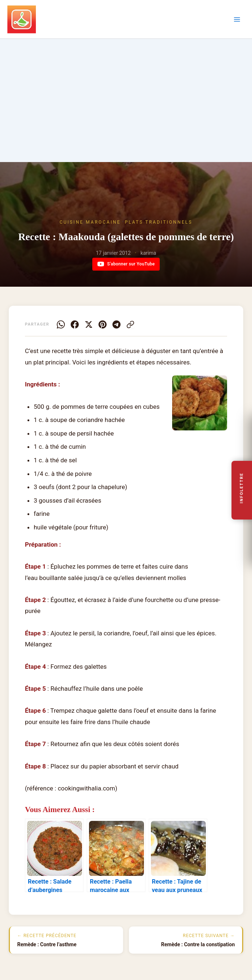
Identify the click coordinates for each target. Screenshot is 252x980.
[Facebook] (75, 324)
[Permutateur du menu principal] (237, 19)
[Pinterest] (103, 324)
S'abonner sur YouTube (126, 264)
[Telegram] (116, 324)
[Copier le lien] (130, 324)
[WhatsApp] (61, 324)
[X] (89, 324)
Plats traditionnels (159, 222)
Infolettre (242, 488)
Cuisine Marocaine (90, 222)
